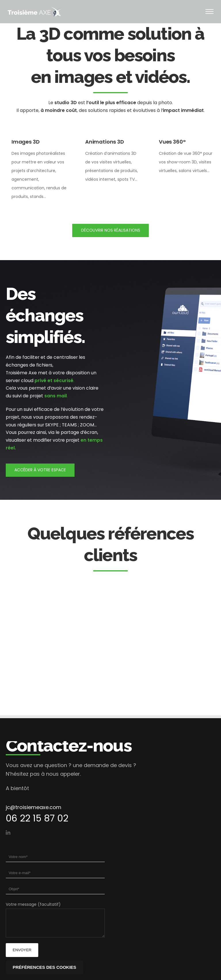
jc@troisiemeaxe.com (34, 807)
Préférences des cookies (44, 967)
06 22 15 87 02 (37, 818)
